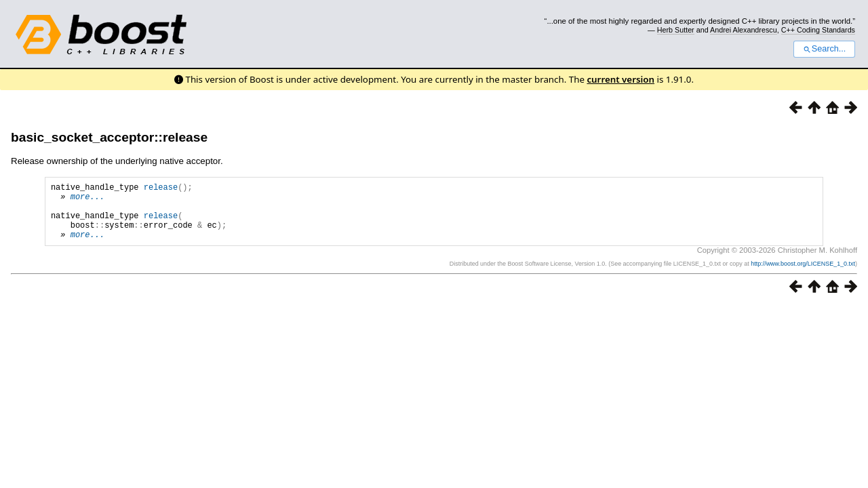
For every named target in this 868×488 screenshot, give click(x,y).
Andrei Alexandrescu (744, 30)
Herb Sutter (676, 30)
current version (620, 79)
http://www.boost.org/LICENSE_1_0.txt (803, 276)
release (161, 189)
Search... (824, 49)
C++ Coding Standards (818, 30)
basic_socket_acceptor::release (109, 137)
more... (87, 200)
